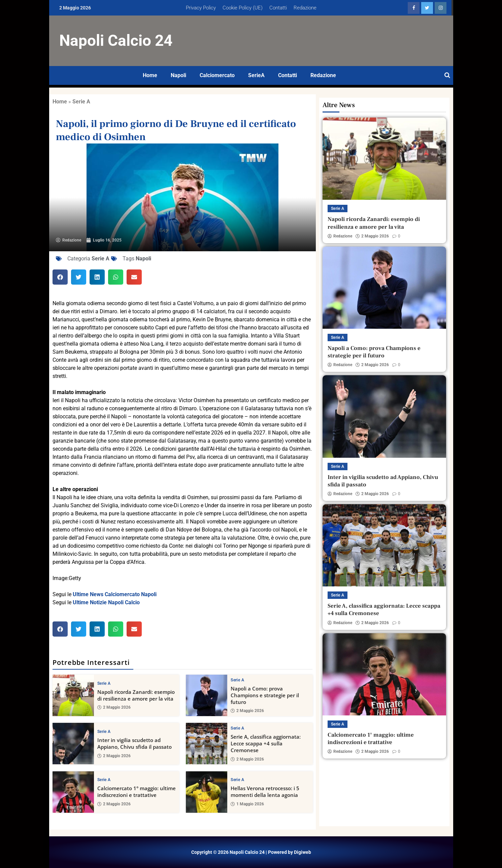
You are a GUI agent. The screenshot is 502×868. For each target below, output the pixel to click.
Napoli (178, 75)
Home (150, 75)
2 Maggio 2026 (114, 707)
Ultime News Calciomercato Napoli (115, 594)
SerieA (256, 75)
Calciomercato (217, 75)
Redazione (305, 8)
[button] (60, 277)
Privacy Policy (201, 8)
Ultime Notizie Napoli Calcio (106, 602)
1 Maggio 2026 (247, 804)
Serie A (81, 102)
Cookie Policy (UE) (243, 8)
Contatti (278, 8)
